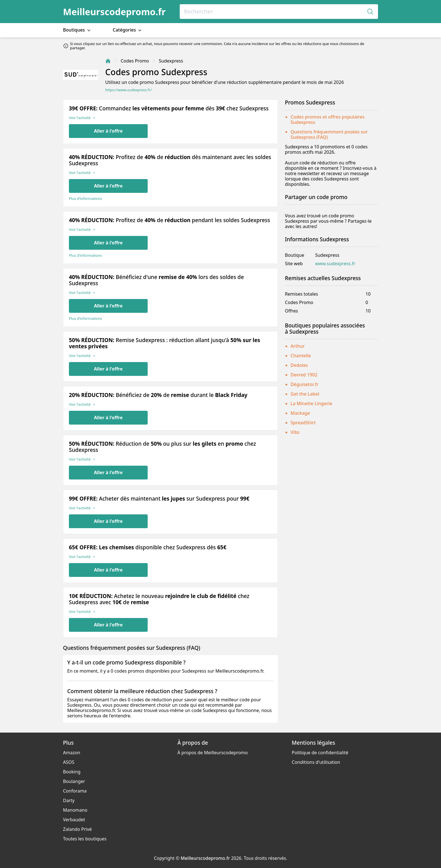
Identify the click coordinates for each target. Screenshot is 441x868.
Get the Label (305, 394)
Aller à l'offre (108, 131)
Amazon (72, 753)
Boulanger (74, 781)
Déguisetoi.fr (304, 384)
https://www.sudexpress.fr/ (129, 90)
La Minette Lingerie (311, 403)
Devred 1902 (304, 375)
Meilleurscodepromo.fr (114, 12)
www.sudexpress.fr (335, 264)
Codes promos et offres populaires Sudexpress (328, 120)
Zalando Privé (77, 829)
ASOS (69, 762)
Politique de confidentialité (320, 753)
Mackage (300, 413)
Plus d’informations (85, 199)
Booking (72, 772)
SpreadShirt (303, 423)
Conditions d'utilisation (316, 762)
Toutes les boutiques (85, 839)
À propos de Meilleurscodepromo (213, 753)
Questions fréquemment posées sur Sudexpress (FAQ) (329, 134)
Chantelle (301, 356)
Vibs (295, 432)
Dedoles (299, 365)
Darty (69, 800)
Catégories (128, 30)
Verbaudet (74, 820)
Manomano (75, 810)
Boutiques (77, 30)
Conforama (75, 791)
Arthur (298, 346)
